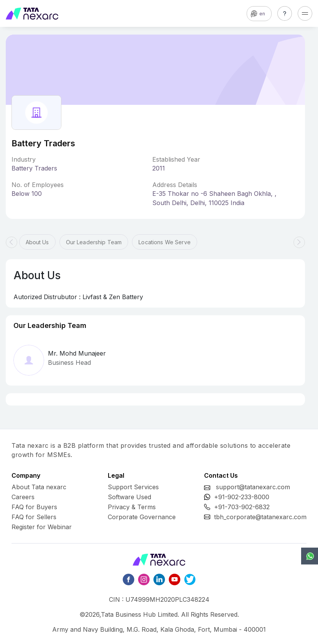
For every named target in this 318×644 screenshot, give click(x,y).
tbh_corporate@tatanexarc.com (260, 517)
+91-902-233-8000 (242, 497)
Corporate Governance (142, 517)
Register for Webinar (42, 527)
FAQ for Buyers (34, 507)
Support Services (133, 487)
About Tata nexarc (39, 487)
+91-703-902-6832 (242, 507)
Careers (23, 497)
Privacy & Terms (132, 507)
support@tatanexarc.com (253, 487)
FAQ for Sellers (34, 517)
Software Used (129, 497)
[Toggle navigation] (305, 13)
